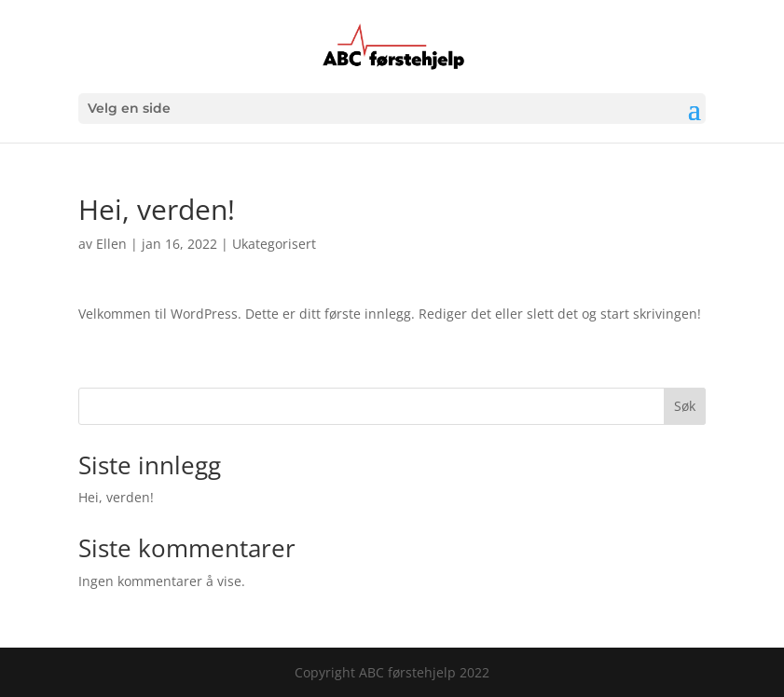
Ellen (111, 244)
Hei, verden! (116, 497)
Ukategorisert (274, 244)
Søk (685, 406)
